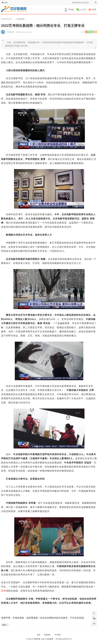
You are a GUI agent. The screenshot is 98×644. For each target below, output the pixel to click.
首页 (39, 635)
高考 (3, 591)
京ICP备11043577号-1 (64, 639)
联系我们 (47, 635)
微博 (94, 10)
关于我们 (58, 635)
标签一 (5, 625)
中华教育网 (20, 19)
